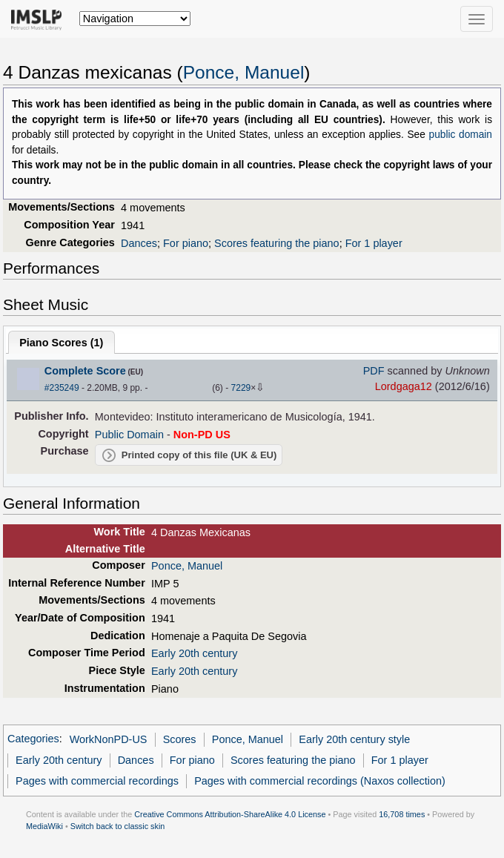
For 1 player (374, 243)
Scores (180, 739)
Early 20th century (194, 653)
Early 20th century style (354, 739)
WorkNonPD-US (109, 739)
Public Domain (129, 435)
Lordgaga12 (404, 386)
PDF (374, 371)
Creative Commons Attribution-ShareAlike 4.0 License (230, 814)
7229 (241, 388)
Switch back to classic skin (118, 826)
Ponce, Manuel (244, 72)
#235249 (62, 388)
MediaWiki (44, 826)
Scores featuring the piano (277, 243)
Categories (33, 739)
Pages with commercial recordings (97, 781)
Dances (139, 243)
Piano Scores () (61, 343)
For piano (186, 243)
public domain (461, 135)
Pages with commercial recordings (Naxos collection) (320, 781)
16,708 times (402, 814)
